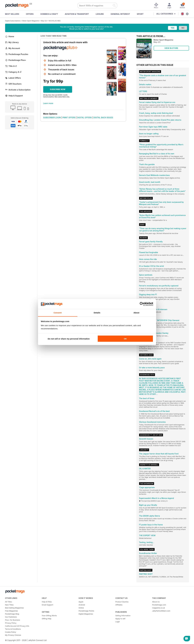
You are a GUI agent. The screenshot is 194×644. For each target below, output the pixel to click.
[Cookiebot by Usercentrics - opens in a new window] (142, 304)
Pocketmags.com (159, 605)
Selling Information (123, 616)
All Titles (9, 602)
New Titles (9, 605)
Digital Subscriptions (13, 21)
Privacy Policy (11, 623)
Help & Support (14, 96)
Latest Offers (13, 78)
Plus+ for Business (13, 620)
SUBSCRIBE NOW (58, 89)
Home (10, 36)
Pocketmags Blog (12, 614)
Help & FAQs (47, 602)
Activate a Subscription (18, 90)
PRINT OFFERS (69, 118)
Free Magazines (12, 611)
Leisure (100, 14)
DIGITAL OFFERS (84, 118)
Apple (81, 602)
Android (82, 605)
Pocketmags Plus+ (16, 60)
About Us (156, 602)
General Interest (120, 14)
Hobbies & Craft (49, 14)
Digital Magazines (86, 614)
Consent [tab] (58, 313)
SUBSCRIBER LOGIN (52, 118)
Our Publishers (11, 617)
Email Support (48, 605)
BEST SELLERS (12, 14)
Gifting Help (47, 619)
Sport (140, 14)
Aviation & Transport (77, 14)
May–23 (44, 21)
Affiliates (119, 605)
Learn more (48, 103)
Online (81, 608)
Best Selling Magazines (14, 608)
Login (118, 622)
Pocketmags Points (86, 611)
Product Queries (122, 602)
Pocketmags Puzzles (17, 54)
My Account (13, 48)
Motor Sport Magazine (31, 21)
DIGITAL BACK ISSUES (103, 118)
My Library (12, 42)
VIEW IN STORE (171, 48)
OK (125, 339)
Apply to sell (120, 619)
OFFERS (30, 14)
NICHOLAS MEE (55, 21)
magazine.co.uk (159, 608)
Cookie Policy (11, 632)
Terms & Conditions (13, 629)
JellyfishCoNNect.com (161, 611)
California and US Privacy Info (17, 626)
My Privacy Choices (13, 635)
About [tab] (136, 313)
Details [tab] (97, 313)
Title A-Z (11, 66)
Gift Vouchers (13, 84)
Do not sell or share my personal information (69, 339)
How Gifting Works (49, 616)
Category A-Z (13, 72)
